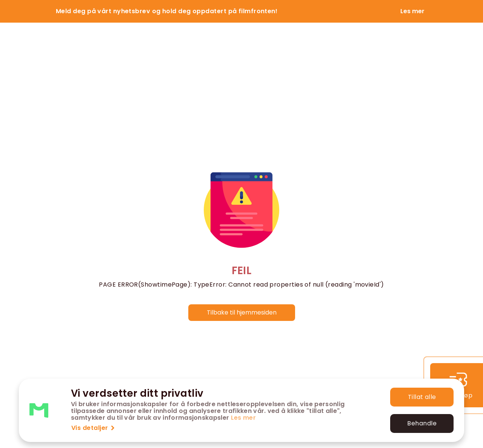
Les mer (243, 418)
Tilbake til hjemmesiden (242, 312)
